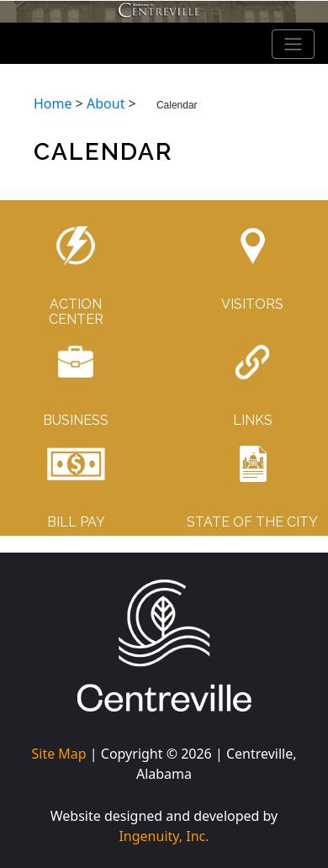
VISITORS (252, 304)
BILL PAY (76, 522)
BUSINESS (76, 420)
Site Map (58, 754)
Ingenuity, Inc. (164, 836)
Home (53, 103)
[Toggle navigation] (294, 45)
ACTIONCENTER (76, 312)
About (106, 103)
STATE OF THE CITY (252, 522)
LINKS (253, 420)
